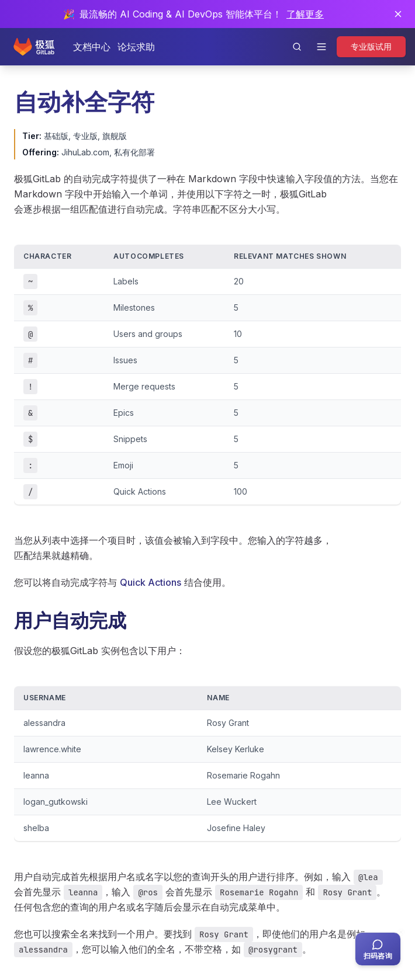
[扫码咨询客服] (378, 949)
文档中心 (92, 47)
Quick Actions (151, 582)
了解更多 (305, 14)
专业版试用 (371, 46)
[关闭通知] (398, 14)
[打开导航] (321, 47)
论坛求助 (136, 47)
